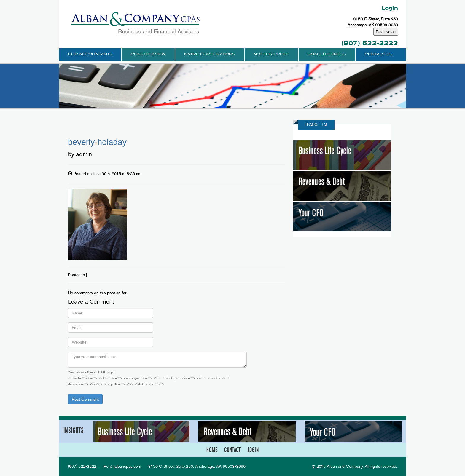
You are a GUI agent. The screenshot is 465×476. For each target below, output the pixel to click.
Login (390, 8)
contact (232, 450)
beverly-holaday (97, 142)
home (212, 450)
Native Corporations (210, 54)
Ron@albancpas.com (122, 466)
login (253, 450)
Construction (148, 54)
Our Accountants (90, 54)
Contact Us (379, 54)
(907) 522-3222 (370, 43)
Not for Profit (271, 54)
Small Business (327, 54)
